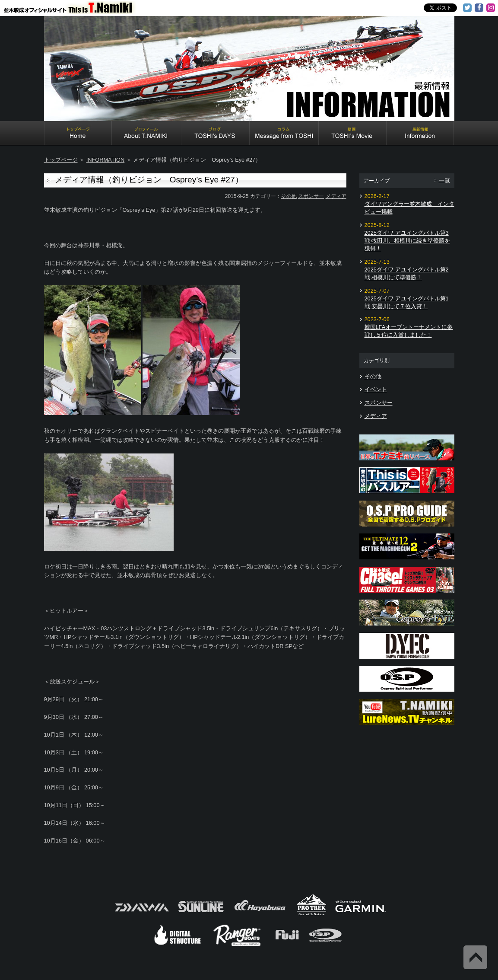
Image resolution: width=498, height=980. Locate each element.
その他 (289, 196)
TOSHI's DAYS (216, 134)
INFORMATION (106, 160)
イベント (376, 389)
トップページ (61, 160)
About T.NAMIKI (147, 134)
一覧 (444, 180)
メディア (336, 196)
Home (78, 134)
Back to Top (475, 957)
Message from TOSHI (284, 134)
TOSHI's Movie (353, 134)
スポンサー (311, 196)
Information (420, 134)
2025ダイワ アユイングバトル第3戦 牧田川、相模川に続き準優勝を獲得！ (408, 241)
